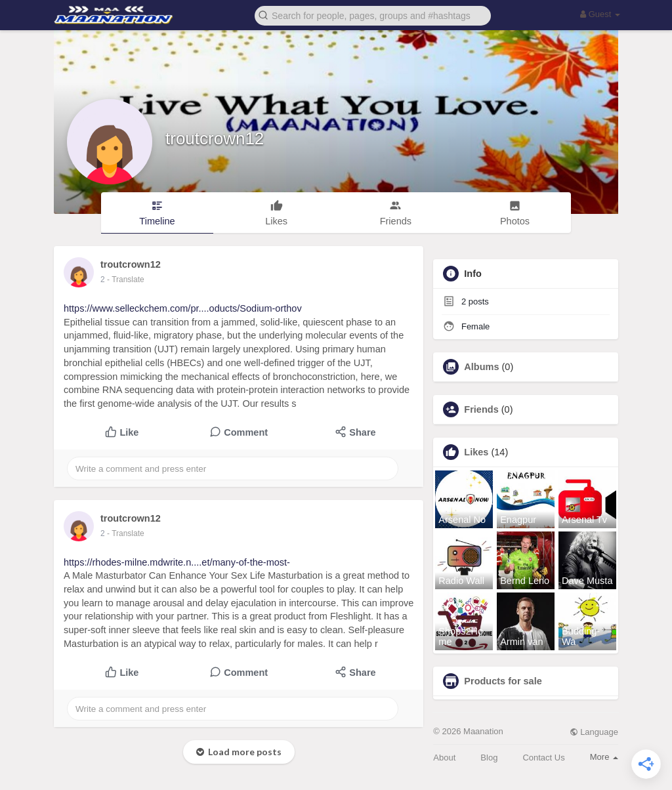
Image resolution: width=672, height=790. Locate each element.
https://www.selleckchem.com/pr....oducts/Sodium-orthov (183, 308)
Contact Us (543, 758)
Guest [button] (600, 14)
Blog (489, 758)
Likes (476, 452)
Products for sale (503, 681)
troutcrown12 (215, 138)
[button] (373, 15)
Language (594, 732)
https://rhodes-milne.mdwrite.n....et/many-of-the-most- (177, 562)
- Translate (126, 280)
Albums (481, 367)
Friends (481, 409)
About (444, 758)
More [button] (604, 757)
